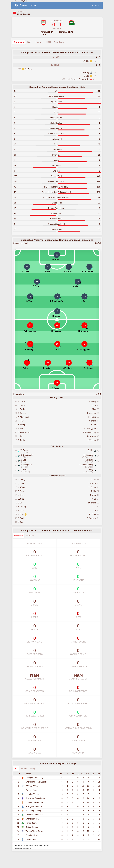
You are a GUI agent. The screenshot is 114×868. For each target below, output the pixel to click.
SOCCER (95, 5)
